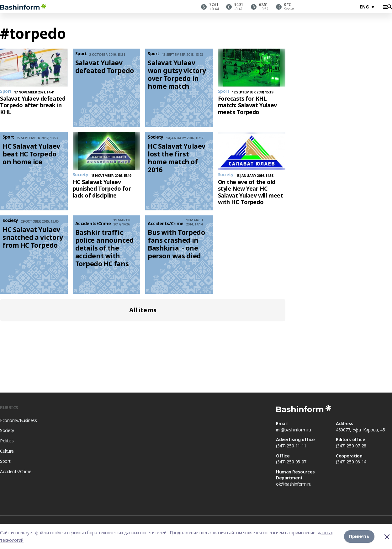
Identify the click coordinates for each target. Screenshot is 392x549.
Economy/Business (18, 420)
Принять (359, 536)
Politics (7, 441)
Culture (7, 451)
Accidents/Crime (16, 471)
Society (7, 430)
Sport (5, 461)
